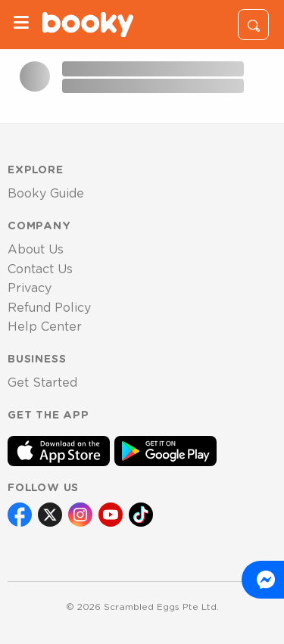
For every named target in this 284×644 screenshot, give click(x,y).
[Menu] (21, 25)
